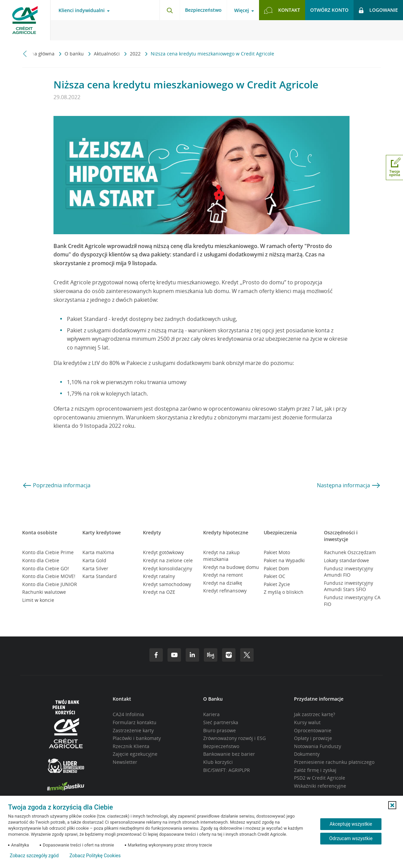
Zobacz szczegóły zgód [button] (34, 856)
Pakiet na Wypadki (284, 560)
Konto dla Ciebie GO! (46, 568)
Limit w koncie (38, 600)
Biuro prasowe (219, 730)
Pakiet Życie (277, 584)
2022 (136, 54)
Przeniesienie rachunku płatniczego (334, 762)
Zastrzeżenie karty (133, 730)
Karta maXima (98, 552)
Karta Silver (95, 568)
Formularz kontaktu (135, 722)
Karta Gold (94, 560)
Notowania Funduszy (318, 746)
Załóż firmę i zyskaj (315, 770)
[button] (392, 805)
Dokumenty (307, 754)
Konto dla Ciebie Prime (48, 552)
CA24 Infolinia (128, 714)
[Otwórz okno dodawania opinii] (394, 168)
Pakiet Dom (276, 568)
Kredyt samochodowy (167, 584)
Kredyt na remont (223, 575)
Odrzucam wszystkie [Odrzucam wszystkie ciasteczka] (351, 838)
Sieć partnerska (221, 722)
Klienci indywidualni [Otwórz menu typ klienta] (82, 10)
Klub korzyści (218, 762)
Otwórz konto (329, 10)
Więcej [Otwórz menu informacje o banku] (242, 10)
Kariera (211, 714)
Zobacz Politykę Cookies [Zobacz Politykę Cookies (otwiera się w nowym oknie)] (95, 856)
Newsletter (125, 762)
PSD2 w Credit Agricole (320, 778)
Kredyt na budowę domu (231, 567)
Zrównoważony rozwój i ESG (234, 738)
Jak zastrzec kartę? (315, 714)
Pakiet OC (274, 576)
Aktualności (107, 54)
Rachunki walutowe (44, 592)
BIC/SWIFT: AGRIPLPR (227, 770)
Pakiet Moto (277, 552)
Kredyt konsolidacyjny (168, 568)
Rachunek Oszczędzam (350, 552)
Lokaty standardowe (346, 560)
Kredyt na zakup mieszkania (222, 556)
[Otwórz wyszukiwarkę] (170, 10)
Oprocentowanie (313, 730)
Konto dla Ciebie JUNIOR (50, 584)
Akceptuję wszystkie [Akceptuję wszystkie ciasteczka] (351, 824)
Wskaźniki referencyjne (320, 786)
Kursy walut (307, 722)
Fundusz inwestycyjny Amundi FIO (349, 572)
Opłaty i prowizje (313, 738)
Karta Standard (100, 576)
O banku (75, 54)
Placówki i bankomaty (137, 738)
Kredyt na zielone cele (168, 560)
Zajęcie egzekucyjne (135, 754)
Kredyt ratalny (159, 576)
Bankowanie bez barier (229, 754)
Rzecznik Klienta (131, 746)
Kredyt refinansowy (225, 591)
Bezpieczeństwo (203, 10)
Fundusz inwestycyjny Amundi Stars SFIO (349, 586)
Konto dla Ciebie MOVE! (49, 576)
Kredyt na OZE (159, 592)
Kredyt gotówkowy (163, 552)
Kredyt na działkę (223, 583)
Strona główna (39, 54)
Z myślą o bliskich (284, 592)
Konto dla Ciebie (41, 560)
